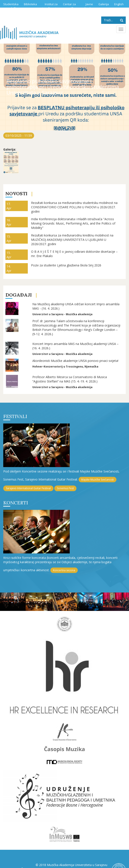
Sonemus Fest (65, 488)
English (119, 4)
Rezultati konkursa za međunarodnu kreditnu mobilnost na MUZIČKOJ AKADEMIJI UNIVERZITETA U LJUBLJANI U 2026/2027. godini (72, 240)
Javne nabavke (87, 6)
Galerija (104, 4)
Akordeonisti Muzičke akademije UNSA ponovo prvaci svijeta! (75, 361)
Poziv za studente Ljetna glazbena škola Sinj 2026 (66, 265)
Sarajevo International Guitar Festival (28, 488)
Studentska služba (11, 6)
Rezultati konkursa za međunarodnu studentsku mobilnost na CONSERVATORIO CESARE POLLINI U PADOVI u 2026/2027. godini (74, 207)
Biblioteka (30, 4)
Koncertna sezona (64, 570)
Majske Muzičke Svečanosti (98, 480)
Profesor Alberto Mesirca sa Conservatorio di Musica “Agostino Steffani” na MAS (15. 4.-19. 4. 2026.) (70, 379)
